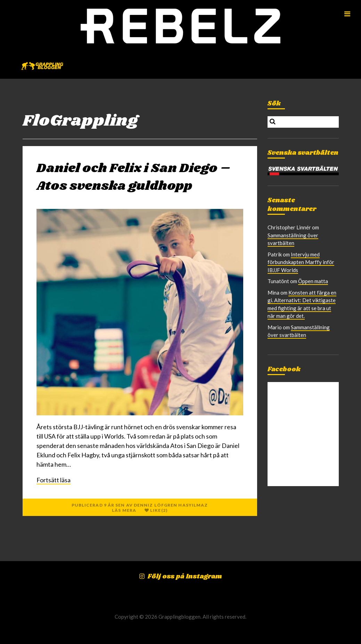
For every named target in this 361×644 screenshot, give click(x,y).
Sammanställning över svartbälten (293, 239)
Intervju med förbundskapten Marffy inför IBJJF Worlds (301, 262)
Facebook (284, 370)
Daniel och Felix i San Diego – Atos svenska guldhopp (134, 177)
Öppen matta (313, 281)
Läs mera (124, 510)
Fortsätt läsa (54, 480)
